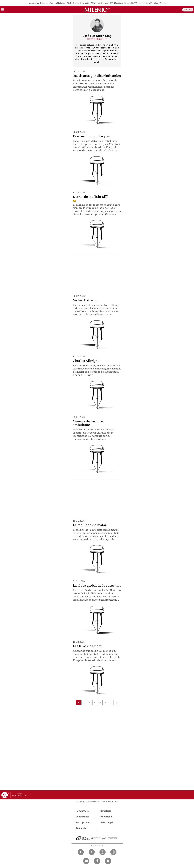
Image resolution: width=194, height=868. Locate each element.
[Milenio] (97, 10)
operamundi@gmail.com (97, 39)
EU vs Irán (95, 3)
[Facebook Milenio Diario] (81, 852)
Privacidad (106, 817)
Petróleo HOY (107, 3)
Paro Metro (85, 3)
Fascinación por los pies (92, 136)
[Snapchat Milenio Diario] (108, 861)
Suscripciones (83, 822)
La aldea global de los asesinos (97, 585)
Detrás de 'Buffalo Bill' (90, 197)
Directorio (106, 811)
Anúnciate (81, 828)
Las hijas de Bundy (88, 646)
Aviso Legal (107, 822)
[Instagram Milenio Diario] (103, 852)
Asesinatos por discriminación (97, 76)
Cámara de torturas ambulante (88, 423)
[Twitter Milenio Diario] (92, 852)
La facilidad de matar (90, 525)
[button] (2, 11)
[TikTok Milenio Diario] (97, 861)
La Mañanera (60, 3)
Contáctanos (82, 817)
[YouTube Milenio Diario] (86, 861)
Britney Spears (160, 3)
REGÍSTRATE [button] (188, 10)
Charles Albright (86, 361)
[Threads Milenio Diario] (113, 852)
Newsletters (82, 811)
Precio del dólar (47, 3)
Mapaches (119, 3)
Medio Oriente (73, 3)
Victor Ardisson (85, 300)
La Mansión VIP (131, 3)
